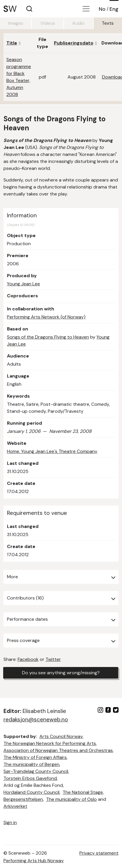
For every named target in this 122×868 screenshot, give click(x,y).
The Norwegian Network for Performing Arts (50, 743)
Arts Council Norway (61, 736)
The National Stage (83, 792)
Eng (114, 9)
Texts (108, 23)
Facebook (28, 659)
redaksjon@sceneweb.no (36, 720)
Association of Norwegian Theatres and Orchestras (58, 750)
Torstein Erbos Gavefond (30, 778)
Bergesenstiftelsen (23, 799)
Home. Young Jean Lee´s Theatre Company (52, 451)
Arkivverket (15, 806)
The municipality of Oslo (71, 799)
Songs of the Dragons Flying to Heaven (48, 337)
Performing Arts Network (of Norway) (46, 317)
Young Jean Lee (23, 284)
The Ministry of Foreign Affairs (35, 757)
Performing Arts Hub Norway (34, 861)
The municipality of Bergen (31, 764)
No (102, 9)
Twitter (53, 659)
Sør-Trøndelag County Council (36, 771)
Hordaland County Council (31, 792)
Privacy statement (99, 853)
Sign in (10, 822)
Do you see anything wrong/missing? (61, 673)
